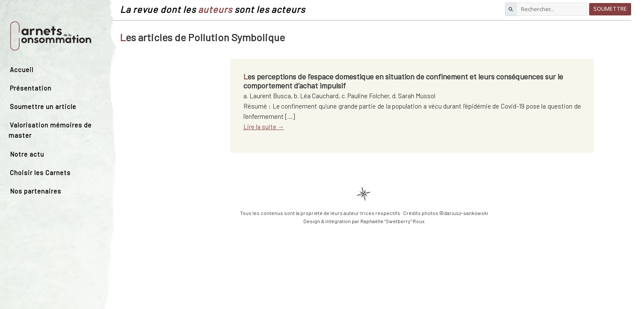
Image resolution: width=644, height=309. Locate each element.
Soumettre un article (43, 106)
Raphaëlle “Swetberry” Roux (392, 221)
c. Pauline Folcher (365, 96)
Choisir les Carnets (40, 173)
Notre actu (27, 154)
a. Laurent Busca (267, 96)
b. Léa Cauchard (316, 96)
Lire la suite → (264, 127)
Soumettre (610, 9)
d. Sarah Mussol (414, 96)
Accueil (22, 70)
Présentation (31, 88)
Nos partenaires (36, 191)
